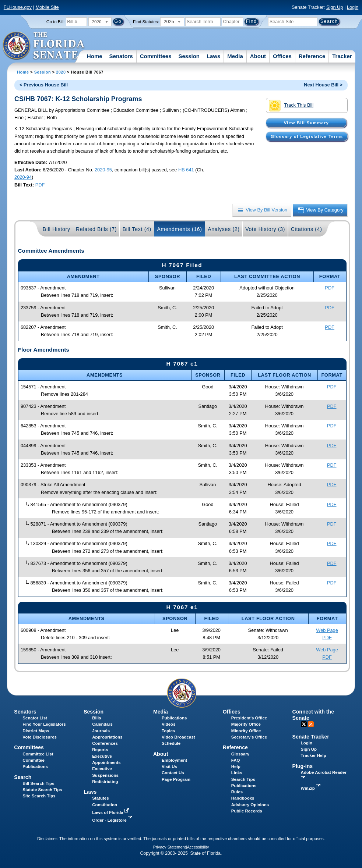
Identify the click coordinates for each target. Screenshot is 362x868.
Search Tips (243, 779)
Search (23, 777)
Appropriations (107, 737)
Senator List (35, 718)
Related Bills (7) (96, 229)
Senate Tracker (311, 737)
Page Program (176, 779)
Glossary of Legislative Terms (307, 136)
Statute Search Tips (42, 790)
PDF (40, 185)
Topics (168, 731)
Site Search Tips (39, 796)
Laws (214, 56)
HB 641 (186, 170)
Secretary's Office (249, 737)
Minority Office (246, 731)
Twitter (304, 724)
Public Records (247, 811)
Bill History (57, 229)
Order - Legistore (113, 820)
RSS (311, 724)
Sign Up (335, 7)
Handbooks (243, 798)
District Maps (36, 731)
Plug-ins (303, 766)
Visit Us (169, 766)
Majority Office (246, 724)
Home (95, 56)
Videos (169, 724)
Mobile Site (47, 7)
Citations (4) (307, 229)
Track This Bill (291, 106)
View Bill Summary (306, 123)
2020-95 (103, 170)
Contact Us (173, 773)
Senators (121, 56)
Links (237, 773)
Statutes (100, 798)
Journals (101, 731)
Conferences (105, 743)
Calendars (102, 724)
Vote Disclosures (40, 737)
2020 (61, 72)
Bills (96, 718)
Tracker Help (314, 755)
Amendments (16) (179, 229)
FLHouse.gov (18, 7)
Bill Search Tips (38, 783)
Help (236, 766)
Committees (156, 56)
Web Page (327, 630)
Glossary (240, 754)
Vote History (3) (265, 229)
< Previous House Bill (44, 85)
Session (189, 56)
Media (235, 56)
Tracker (342, 56)
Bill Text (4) (137, 229)
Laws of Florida (111, 812)
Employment (174, 760)
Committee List (38, 754)
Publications (174, 718)
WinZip (311, 788)
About (258, 56)
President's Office (249, 718)
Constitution (105, 805)
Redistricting (105, 782)
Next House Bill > (323, 85)
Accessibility (198, 847)
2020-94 (23, 177)
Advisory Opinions (250, 805)
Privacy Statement (170, 847)
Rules (237, 792)
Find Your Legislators (44, 724)
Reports (100, 750)
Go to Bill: (56, 22)
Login (353, 7)
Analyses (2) (224, 229)
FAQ (236, 760)
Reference (312, 56)
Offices (282, 56)
